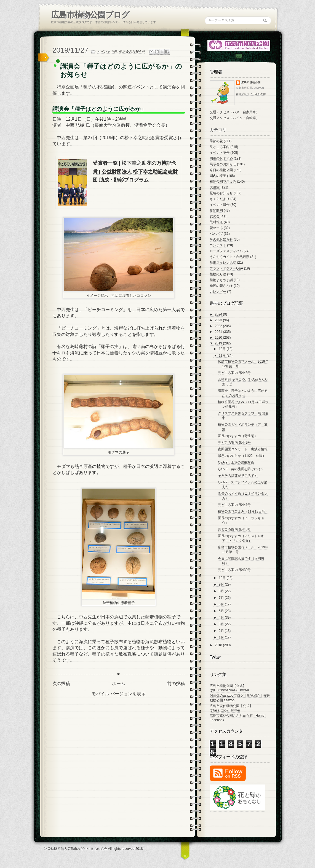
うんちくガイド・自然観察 (229, 257)
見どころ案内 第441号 (234, 505)
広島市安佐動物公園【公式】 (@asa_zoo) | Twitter (231, 708)
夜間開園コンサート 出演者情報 (243, 449)
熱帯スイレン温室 (223, 263)
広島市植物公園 (251, 82)
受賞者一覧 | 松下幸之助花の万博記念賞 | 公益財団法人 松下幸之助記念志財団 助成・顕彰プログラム (135, 172)
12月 (223, 349)
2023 (219, 320)
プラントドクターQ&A (226, 268)
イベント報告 (220, 205)
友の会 (215, 216)
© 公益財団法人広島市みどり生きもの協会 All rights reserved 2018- (94, 849)
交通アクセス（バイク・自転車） (234, 118)
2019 (219, 343)
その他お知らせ (221, 239)
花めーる (216, 228)
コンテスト (218, 245)
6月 (222, 604)
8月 (222, 591)
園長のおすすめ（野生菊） (238, 436)
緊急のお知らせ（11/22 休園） (242, 456)
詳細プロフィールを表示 (251, 94)
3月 (222, 624)
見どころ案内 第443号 (234, 373)
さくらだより (220, 199)
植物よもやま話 (221, 280)
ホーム (119, 684)
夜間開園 (216, 211)
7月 (222, 598)
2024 (219, 314)
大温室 (215, 187)
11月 (223, 355)
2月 (222, 631)
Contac (239, 56)
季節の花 (216, 141)
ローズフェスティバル (226, 251)
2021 (219, 332)
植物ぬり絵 (218, 274)
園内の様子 (218, 176)
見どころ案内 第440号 (234, 529)
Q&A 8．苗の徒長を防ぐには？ (241, 469)
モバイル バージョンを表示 (119, 694)
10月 (223, 578)
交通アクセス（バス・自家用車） (234, 112)
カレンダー (218, 292)
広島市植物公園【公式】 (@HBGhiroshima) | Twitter (229, 688)
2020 (219, 338)
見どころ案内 (220, 147)
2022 (219, 326)
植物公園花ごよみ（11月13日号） (243, 511)
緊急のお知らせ (221, 193)
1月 (222, 637)
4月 (222, 618)
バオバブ (216, 234)
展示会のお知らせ (132, 52)
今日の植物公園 (221, 170)
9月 (222, 584)
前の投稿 (176, 684)
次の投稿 (61, 684)
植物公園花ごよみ (223, 182)
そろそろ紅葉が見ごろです (238, 476)
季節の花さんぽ (221, 286)
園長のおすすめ (221, 158)
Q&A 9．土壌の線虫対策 (236, 462)
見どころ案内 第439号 (234, 570)
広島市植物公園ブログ (90, 15)
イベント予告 (107, 52)
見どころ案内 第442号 (234, 443)
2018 (219, 645)
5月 (222, 611)
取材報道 (216, 222)
